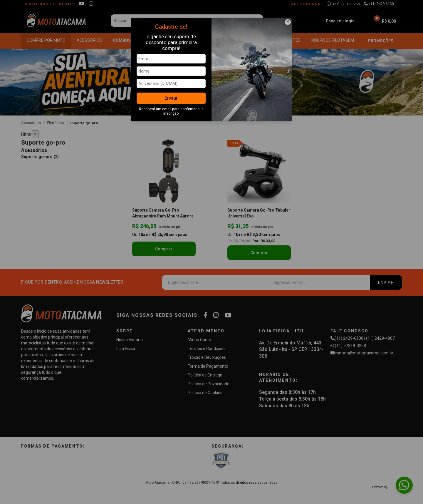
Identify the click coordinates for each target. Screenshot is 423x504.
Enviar (171, 98)
